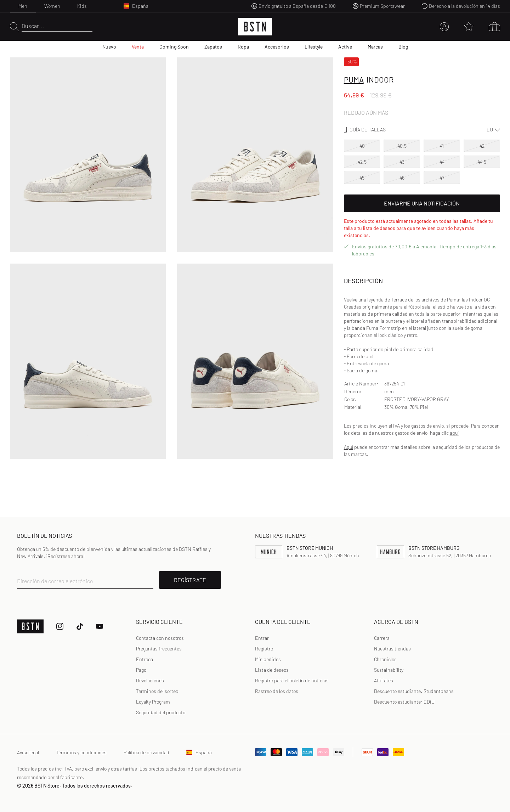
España (199, 752)
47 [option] (442, 178)
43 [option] (402, 162)
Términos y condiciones (81, 752)
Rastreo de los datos (277, 691)
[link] (262, 638)
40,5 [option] (402, 146)
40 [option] (362, 146)
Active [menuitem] (345, 47)
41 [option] (442, 146)
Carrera (382, 638)
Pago (141, 670)
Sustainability (389, 670)
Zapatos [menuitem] (213, 47)
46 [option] (402, 178)
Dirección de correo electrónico (55, 581)
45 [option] (362, 178)
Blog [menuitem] (403, 47)
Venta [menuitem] (138, 47)
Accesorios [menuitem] (277, 47)
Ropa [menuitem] (243, 47)
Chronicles (385, 659)
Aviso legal (28, 752)
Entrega (144, 659)
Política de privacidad (146, 752)
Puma (354, 79)
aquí (454, 433)
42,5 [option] (362, 162)
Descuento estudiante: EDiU (404, 702)
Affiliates (384, 680)
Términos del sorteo (157, 691)
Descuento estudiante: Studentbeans (414, 691)
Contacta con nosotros (160, 638)
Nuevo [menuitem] (109, 47)
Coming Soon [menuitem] (174, 47)
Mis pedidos (268, 659)
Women (52, 6)
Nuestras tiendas (392, 649)
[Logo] (255, 27)
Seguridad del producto (161, 712)
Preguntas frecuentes (159, 649)
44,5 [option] (482, 162)
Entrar (262, 638)
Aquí (348, 447)
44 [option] (442, 162)
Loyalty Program (153, 702)
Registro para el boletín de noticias (292, 680)
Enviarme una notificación (422, 203)
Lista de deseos (272, 670)
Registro (264, 649)
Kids (82, 6)
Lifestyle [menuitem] (314, 47)
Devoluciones (150, 680)
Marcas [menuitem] (375, 47)
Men (23, 6)
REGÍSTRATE (190, 580)
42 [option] (482, 146)
